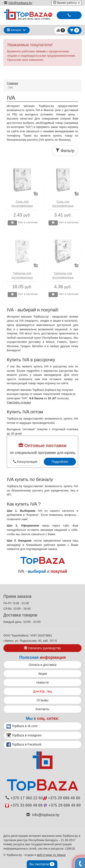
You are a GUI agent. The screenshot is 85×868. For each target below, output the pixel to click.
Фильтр (65, 151)
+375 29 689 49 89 (62, 798)
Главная (12, 83)
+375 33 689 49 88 (24, 805)
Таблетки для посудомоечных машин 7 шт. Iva (63, 277)
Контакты (42, 709)
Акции (42, 674)
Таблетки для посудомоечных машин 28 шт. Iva (22, 277)
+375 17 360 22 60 (24, 798)
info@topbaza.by (18, 3)
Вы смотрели (42, 864)
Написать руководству (42, 648)
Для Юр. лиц (42, 691)
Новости (42, 682)
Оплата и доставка (42, 665)
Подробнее (60, 462)
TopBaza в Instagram (24, 736)
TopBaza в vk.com (22, 726)
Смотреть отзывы (19, 402)
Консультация (25, 462)
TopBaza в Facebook (24, 745)
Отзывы (42, 700)
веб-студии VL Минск (51, 855)
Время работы (67, 3)
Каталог (14, 30)
